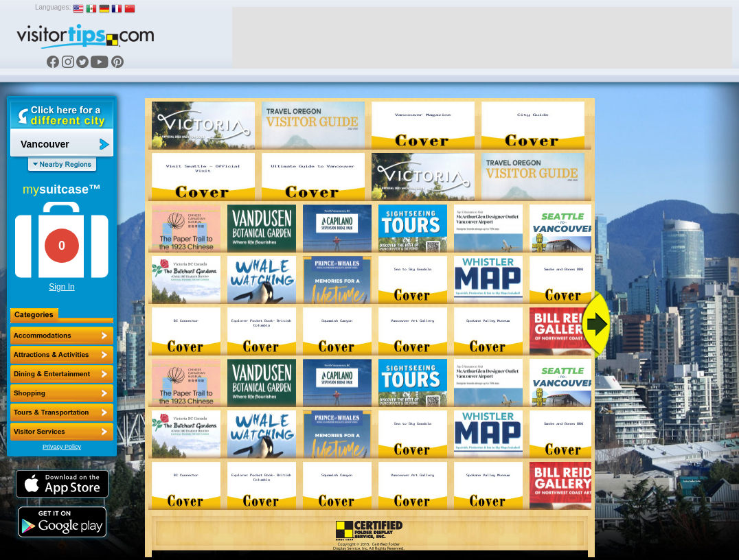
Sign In (61, 287)
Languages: (53, 7)
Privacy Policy (62, 447)
